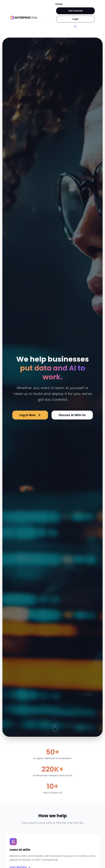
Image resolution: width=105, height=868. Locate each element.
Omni (59, 4)
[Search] (75, 27)
